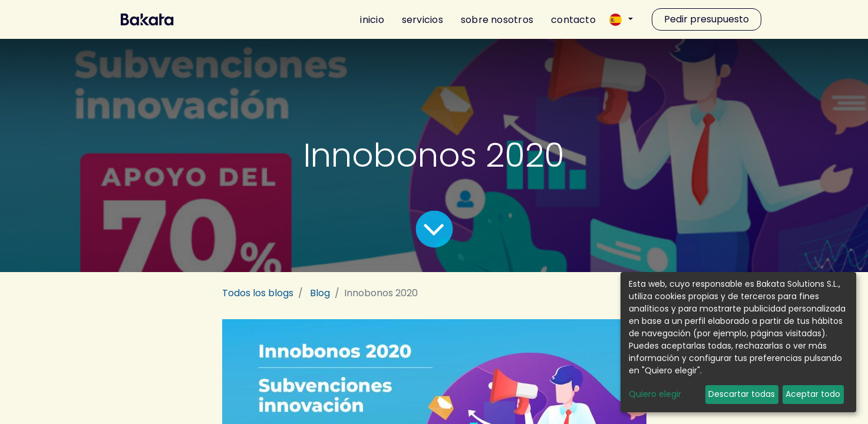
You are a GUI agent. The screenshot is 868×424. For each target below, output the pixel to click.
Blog (320, 293)
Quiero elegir (655, 394)
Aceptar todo (813, 394)
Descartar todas (742, 394)
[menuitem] (368, 19)
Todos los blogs (258, 293)
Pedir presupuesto (707, 19)
